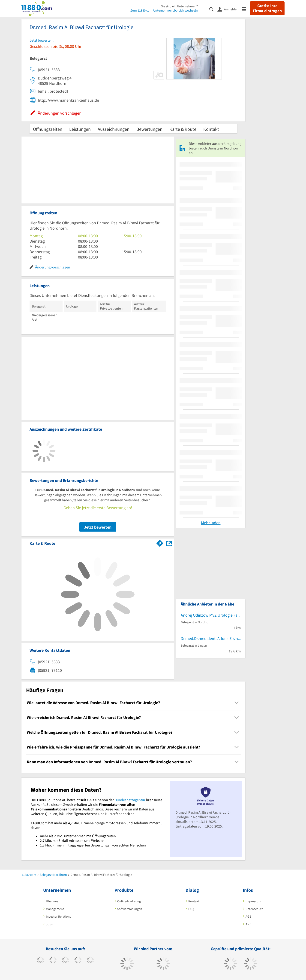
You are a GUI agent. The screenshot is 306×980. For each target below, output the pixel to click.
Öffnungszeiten (48, 129)
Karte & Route (183, 129)
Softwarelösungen (130, 909)
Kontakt (211, 129)
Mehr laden (211, 523)
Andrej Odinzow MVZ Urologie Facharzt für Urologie (211, 615)
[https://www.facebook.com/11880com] (40, 960)
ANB (248, 924)
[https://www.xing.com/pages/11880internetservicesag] (78, 960)
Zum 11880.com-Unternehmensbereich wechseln (164, 10)
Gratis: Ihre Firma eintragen (267, 8)
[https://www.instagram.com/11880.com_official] (65, 960)
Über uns (52, 901)
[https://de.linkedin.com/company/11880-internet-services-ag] (90, 960)
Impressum (253, 901)
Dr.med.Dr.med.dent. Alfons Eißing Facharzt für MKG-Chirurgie (211, 638)
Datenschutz (254, 909)
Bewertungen (149, 129)
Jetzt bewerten (98, 527)
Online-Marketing (129, 901)
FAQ (191, 909)
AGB (248, 916)
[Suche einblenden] (213, 9)
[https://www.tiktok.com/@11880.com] (53, 960)
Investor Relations (58, 916)
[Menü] (246, 9)
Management (55, 909)
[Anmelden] (230, 9)
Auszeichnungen (114, 129)
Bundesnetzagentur (130, 800)
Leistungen (80, 129)
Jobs (49, 924)
